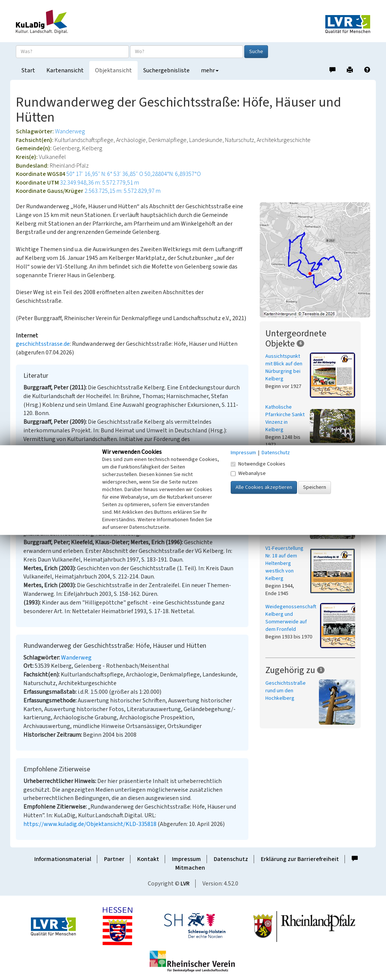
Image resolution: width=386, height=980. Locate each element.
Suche (256, 52)
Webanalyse (248, 473)
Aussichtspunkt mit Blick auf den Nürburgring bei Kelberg (284, 368)
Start (28, 70)
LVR (185, 884)
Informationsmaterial (63, 859)
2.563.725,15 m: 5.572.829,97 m (123, 191)
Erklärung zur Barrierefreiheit (300, 859)
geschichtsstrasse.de (43, 344)
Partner (114, 859)
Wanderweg (70, 131)
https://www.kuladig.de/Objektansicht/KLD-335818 (90, 824)
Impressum (186, 859)
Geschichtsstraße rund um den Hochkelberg (286, 691)
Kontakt (148, 859)
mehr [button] (210, 70)
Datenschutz (231, 859)
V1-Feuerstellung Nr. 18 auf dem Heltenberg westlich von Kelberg (284, 563)
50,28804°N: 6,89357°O (173, 174)
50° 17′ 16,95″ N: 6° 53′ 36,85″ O (105, 174)
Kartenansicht (65, 70)
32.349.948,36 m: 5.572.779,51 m (100, 183)
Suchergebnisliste (166, 70)
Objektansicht (113, 70)
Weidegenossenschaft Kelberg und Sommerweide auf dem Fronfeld (291, 618)
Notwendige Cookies (258, 464)
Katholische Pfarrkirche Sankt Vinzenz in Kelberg (285, 418)
